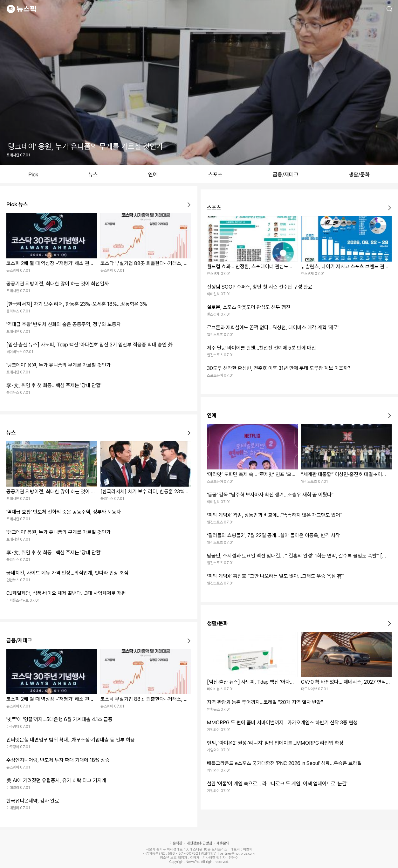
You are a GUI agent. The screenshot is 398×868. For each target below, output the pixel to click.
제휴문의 (223, 843)
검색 (389, 9)
